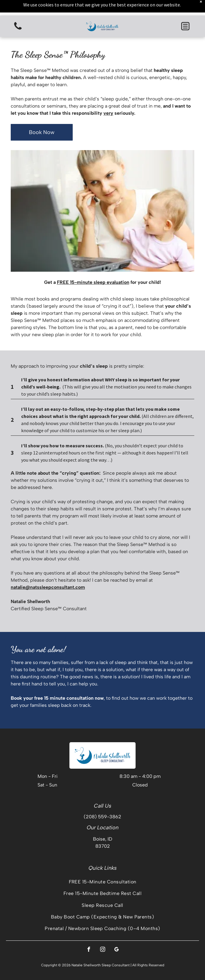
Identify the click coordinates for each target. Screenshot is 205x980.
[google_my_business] (117, 950)
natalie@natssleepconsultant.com (48, 587)
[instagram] (102, 950)
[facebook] (88, 950)
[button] (185, 26)
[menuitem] (102, 882)
